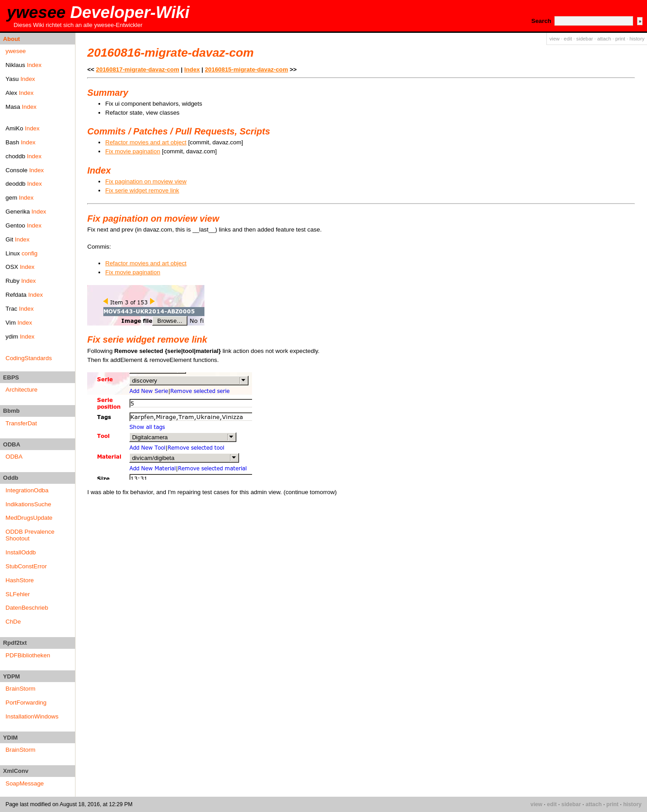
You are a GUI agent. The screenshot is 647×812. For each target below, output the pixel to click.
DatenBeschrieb (27, 608)
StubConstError (26, 566)
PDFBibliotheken (28, 655)
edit (568, 39)
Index (34, 65)
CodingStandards (29, 358)
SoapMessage (24, 783)
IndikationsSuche (28, 504)
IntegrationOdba (27, 490)
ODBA (14, 457)
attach (604, 39)
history (637, 39)
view (555, 39)
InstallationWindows (32, 716)
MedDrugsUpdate (29, 518)
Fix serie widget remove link (142, 190)
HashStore (20, 580)
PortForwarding (26, 703)
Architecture (21, 390)
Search (541, 21)
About (12, 39)
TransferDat (21, 423)
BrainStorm (20, 689)
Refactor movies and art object (146, 142)
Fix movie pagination (133, 151)
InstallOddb (20, 552)
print (620, 39)
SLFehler (18, 594)
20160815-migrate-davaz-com (246, 69)
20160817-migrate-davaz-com (138, 69)
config (30, 253)
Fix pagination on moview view (146, 181)
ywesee (98, 12)
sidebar (585, 39)
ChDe (13, 622)
